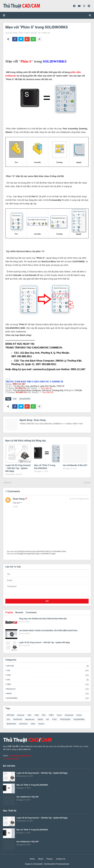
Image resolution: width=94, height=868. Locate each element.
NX (48, 719)
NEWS (48, 694)
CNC (48, 680)
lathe (33, 724)
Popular (9, 612)
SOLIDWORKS (25, 399)
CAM (48, 675)
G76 (8, 719)
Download (69, 715)
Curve (59, 715)
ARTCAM (48, 666)
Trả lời (15, 507)
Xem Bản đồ (46, 388)
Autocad (21, 715)
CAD (35, 33)
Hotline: (11, 759)
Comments (31, 612)
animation (23, 724)
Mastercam (48, 689)
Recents (19, 612)
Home (32, 859)
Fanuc (79, 715)
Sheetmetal (11, 724)
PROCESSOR (65, 719)
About (41, 859)
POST (55, 719)
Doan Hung (12, 33)
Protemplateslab (62, 864)
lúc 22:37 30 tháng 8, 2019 (79, 499)
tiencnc (41, 724)
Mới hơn (8, 483)
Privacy (50, 859)
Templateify (38, 864)
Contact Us (61, 859)
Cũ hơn (87, 483)
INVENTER (18, 719)
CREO (48, 684)
